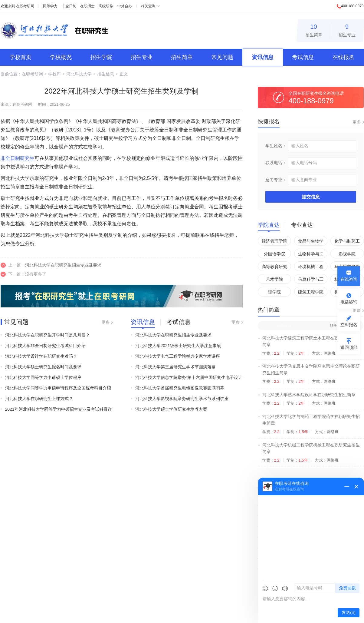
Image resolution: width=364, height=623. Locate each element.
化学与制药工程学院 (347, 242)
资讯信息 (263, 57)
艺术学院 (274, 279)
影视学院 (347, 254)
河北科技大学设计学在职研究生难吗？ (41, 356)
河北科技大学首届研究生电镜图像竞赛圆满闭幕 (180, 388)
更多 (106, 322)
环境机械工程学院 (311, 268)
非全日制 (69, 6)
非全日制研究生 (18, 158)
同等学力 (50, 6)
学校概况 (61, 57)
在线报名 (343, 57)
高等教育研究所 (274, 268)
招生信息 (106, 74)
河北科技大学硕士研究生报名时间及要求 (43, 367)
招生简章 (314, 30)
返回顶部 (349, 347)
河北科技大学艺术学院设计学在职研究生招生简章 (309, 395)
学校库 (54, 74)
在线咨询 (349, 279)
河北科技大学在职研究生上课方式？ (39, 399)
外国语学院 (274, 254)
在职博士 (87, 6)
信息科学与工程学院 (311, 280)
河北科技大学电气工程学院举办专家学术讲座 (178, 356)
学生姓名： (276, 146)
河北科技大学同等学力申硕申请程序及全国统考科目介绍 (58, 388)
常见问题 (222, 57)
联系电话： (276, 163)
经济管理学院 (274, 241)
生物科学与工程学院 (311, 255)
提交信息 (311, 197)
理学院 (274, 292)
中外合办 (125, 6)
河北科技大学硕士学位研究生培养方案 (171, 409)
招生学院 (101, 57)
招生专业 (347, 30)
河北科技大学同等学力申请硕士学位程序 (43, 377)
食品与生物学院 (311, 242)
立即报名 (349, 325)
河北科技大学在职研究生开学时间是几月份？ (48, 335)
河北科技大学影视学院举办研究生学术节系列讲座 (182, 399)
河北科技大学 (79, 74)
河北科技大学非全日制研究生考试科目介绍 (45, 346)
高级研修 (106, 6)
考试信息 (303, 57)
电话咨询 (349, 302)
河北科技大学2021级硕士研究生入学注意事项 (178, 346)
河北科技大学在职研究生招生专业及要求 (63, 265)
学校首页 (21, 57)
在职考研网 (25, 6)
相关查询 (148, 6)
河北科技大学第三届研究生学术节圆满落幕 (175, 367)
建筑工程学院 (311, 292)
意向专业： (276, 180)
